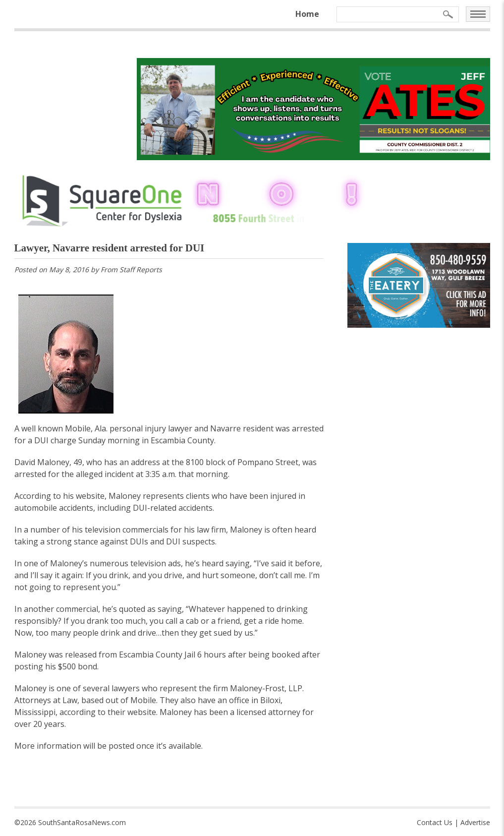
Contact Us (435, 822)
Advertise (475, 822)
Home (307, 14)
